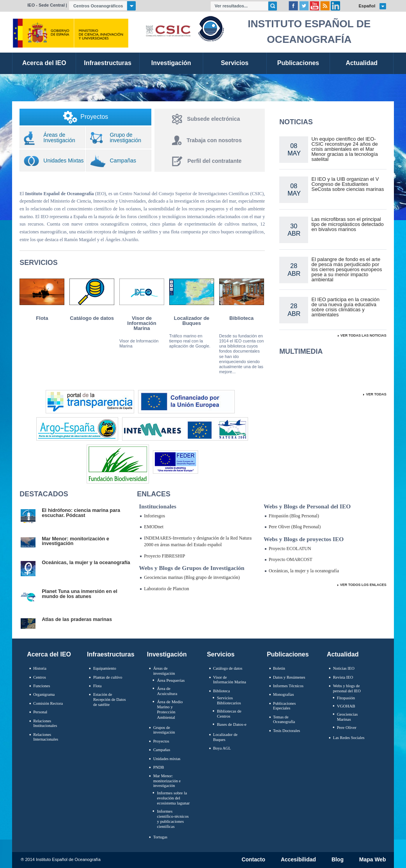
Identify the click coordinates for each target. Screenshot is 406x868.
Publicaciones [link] (298, 63)
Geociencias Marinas (347, 717)
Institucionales (158, 506)
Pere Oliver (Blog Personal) (295, 527)
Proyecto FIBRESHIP (164, 556)
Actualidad (343, 654)
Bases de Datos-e (232, 724)
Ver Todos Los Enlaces (363, 585)
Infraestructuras (111, 654)
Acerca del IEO (49, 654)
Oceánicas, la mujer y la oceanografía (304, 571)
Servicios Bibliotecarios (229, 700)
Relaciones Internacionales (46, 737)
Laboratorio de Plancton (167, 589)
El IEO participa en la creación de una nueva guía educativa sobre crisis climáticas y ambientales (345, 307)
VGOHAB (346, 706)
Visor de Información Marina (142, 323)
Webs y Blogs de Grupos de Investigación (191, 568)
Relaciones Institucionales (45, 723)
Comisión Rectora (48, 703)
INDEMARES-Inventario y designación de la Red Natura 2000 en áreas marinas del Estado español (198, 541)
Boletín (279, 668)
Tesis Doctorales (286, 731)
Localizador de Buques (192, 321)
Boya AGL (222, 748)
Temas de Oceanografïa (284, 720)
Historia (40, 668)
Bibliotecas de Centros (229, 714)
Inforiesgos (154, 516)
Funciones (42, 686)
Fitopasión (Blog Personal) (294, 516)
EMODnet (154, 527)
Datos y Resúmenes (289, 677)
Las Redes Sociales (349, 738)
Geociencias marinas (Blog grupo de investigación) (192, 577)
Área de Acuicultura (167, 691)
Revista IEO (343, 677)
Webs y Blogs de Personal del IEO (307, 506)
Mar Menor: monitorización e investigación (167, 781)
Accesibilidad (298, 860)
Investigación (167, 654)
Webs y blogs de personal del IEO (347, 688)
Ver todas (376, 394)
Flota (42, 318)
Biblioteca (241, 318)
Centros (40, 677)
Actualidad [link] (362, 63)
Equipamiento (105, 668)
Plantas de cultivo (108, 677)
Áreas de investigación (164, 671)
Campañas (162, 750)
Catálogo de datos (92, 318)
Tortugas (160, 837)
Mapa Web (373, 860)
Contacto (253, 860)
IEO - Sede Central (46, 5)
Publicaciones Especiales (284, 706)
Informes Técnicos (288, 686)
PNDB (159, 767)
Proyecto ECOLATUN (290, 549)
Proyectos (161, 741)
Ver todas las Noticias (363, 335)
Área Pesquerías (171, 680)
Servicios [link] (235, 63)
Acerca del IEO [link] (44, 63)
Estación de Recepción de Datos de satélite (110, 699)
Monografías (284, 694)
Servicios (221, 654)
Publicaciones (288, 654)
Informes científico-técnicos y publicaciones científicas (173, 819)
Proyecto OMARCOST (291, 559)
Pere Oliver (347, 727)
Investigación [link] (171, 63)
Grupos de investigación (164, 730)
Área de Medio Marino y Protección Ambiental (170, 709)
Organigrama (44, 694)
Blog (338, 860)
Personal (40, 712)
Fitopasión (346, 698)
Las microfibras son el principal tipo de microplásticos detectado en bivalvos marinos (347, 224)
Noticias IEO (344, 668)
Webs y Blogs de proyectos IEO (304, 539)
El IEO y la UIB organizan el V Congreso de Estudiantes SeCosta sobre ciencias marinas (347, 184)
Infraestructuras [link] (108, 63)
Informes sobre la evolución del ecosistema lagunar (173, 798)
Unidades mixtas (167, 759)
